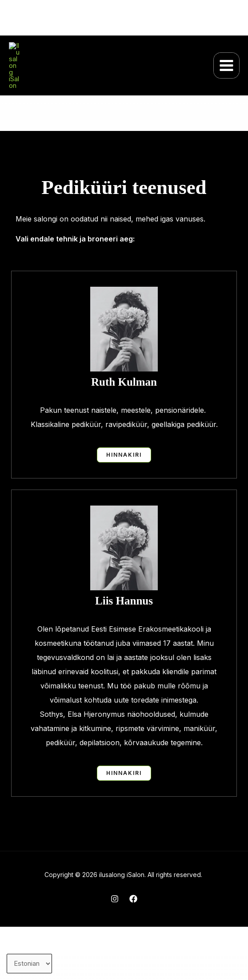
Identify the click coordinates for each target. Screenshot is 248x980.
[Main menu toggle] (227, 92)
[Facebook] (133, 952)
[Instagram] (115, 952)
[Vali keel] (30, 964)
